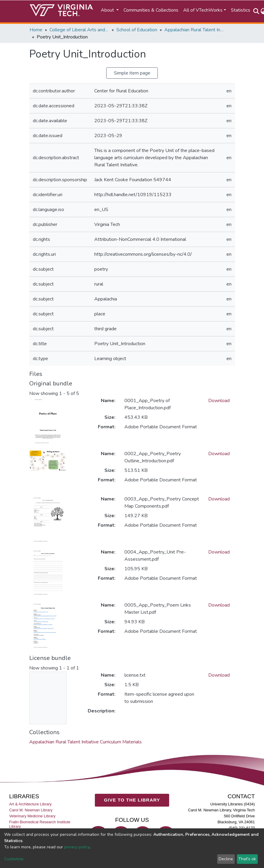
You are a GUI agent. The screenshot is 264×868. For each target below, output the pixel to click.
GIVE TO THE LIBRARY (132, 800)
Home (36, 30)
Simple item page (132, 73)
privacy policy (77, 847)
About (108, 10)
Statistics (241, 10)
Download (219, 401)
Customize (14, 859)
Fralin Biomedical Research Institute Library (40, 824)
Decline (226, 859)
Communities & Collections (151, 10)
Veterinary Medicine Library (32, 816)
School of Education (137, 30)
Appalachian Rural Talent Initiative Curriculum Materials (194, 30)
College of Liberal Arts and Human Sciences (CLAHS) (79, 30)
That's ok (247, 859)
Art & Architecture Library (30, 804)
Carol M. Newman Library (31, 810)
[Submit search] (256, 11)
